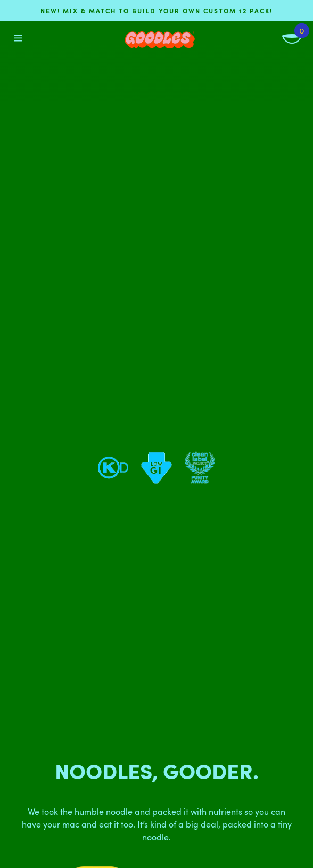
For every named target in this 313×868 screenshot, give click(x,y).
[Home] (160, 40)
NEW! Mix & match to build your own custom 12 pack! (156, 11)
